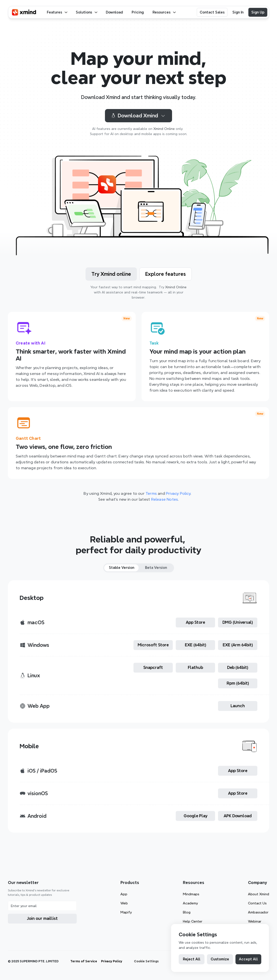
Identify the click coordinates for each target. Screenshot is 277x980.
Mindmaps (191, 894)
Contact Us (257, 903)
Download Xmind (138, 116)
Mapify (126, 912)
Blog (187, 912)
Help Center (193, 921)
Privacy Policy (112, 961)
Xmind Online (164, 129)
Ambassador (258, 912)
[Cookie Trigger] (146, 961)
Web (124, 903)
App (124, 894)
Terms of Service (84, 961)
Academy (190, 903)
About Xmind (259, 894)
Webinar (255, 921)
